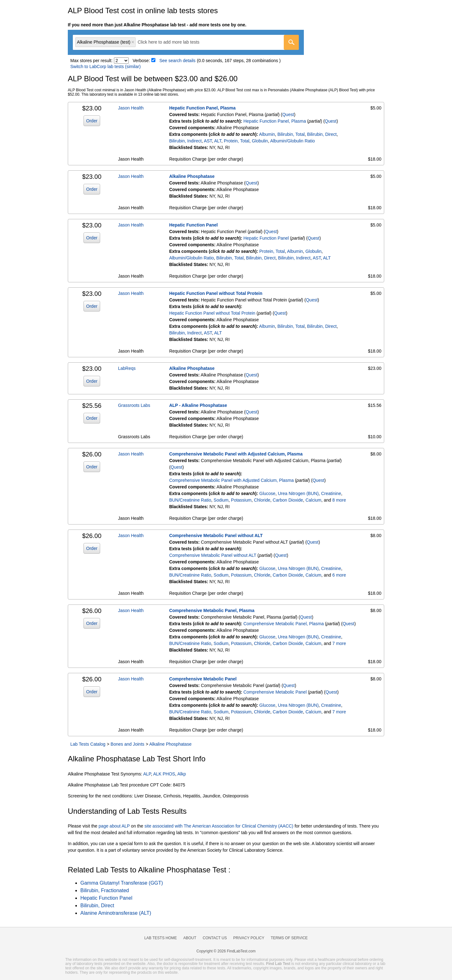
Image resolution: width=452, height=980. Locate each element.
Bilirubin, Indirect (186, 141)
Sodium (221, 500)
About (190, 938)
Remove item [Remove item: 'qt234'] (133, 42)
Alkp (182, 774)
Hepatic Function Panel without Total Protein (216, 293)
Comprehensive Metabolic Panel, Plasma (212, 610)
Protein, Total (237, 141)
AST (208, 141)
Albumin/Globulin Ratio (293, 141)
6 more (339, 575)
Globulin (260, 141)
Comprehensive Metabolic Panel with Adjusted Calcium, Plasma (236, 454)
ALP (147, 774)
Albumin (267, 134)
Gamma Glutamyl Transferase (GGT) (122, 883)
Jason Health (131, 108)
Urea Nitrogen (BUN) (298, 493)
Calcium (313, 500)
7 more (339, 643)
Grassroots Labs (134, 405)
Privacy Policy (249, 938)
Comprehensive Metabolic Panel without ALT (216, 535)
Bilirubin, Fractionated (105, 890)
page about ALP (114, 826)
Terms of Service (289, 938)
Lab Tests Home (161, 938)
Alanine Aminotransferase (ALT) (116, 913)
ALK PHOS (164, 774)
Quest (288, 115)
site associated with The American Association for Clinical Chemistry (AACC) (219, 826)
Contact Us (215, 938)
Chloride (262, 500)
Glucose (267, 493)
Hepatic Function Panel (194, 225)
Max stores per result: (91, 61)
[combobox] (186, 42)
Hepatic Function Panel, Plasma (202, 108)
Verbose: (141, 61)
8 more (339, 500)
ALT (218, 141)
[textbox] (173, 42)
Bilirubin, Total (291, 134)
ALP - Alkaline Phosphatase (198, 405)
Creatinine (331, 493)
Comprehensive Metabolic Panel (203, 679)
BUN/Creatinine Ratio (190, 500)
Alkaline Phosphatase (192, 176)
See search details (178, 61)
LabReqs (127, 368)
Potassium (241, 500)
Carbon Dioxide (288, 500)
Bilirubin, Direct (322, 134)
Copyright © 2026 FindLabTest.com (226, 951)
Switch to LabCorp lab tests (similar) (105, 67)
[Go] (291, 42)
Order (92, 121)
